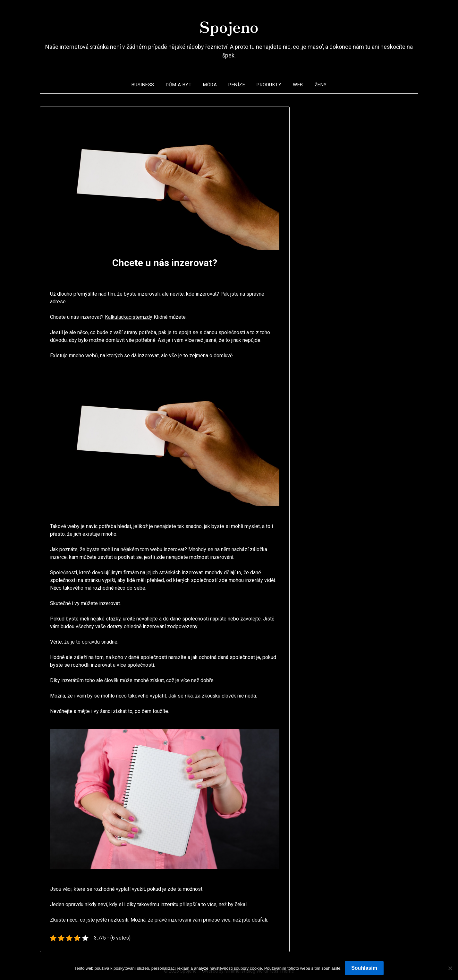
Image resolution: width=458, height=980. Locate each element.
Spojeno (229, 26)
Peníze (237, 85)
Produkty (269, 85)
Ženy (321, 85)
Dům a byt (179, 85)
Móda (210, 85)
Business (143, 85)
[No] (450, 968)
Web (298, 85)
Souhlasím (364, 968)
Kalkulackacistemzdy (129, 317)
